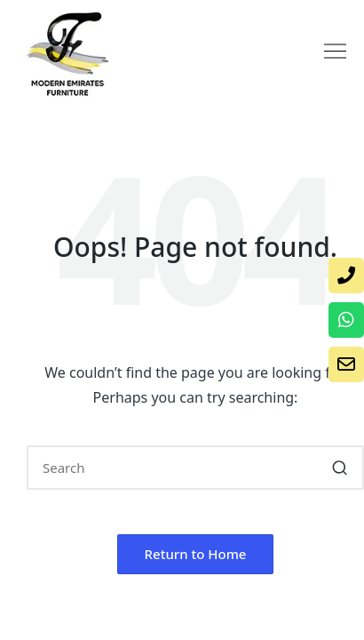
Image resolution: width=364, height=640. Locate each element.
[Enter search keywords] (195, 468)
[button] (335, 52)
